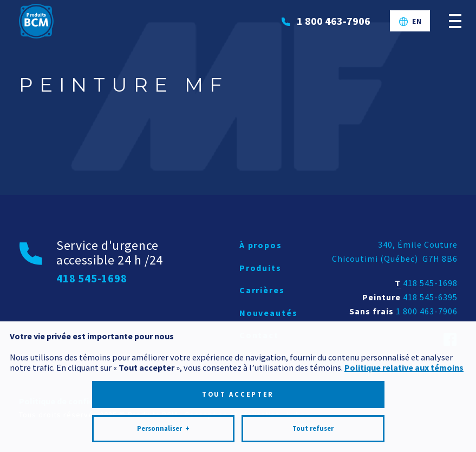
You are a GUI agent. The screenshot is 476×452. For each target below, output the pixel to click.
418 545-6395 (430, 297)
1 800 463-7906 (427, 311)
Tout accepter (238, 390)
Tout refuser (313, 424)
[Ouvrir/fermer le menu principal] (455, 21)
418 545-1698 (430, 283)
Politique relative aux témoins (404, 363)
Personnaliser (163, 424)
